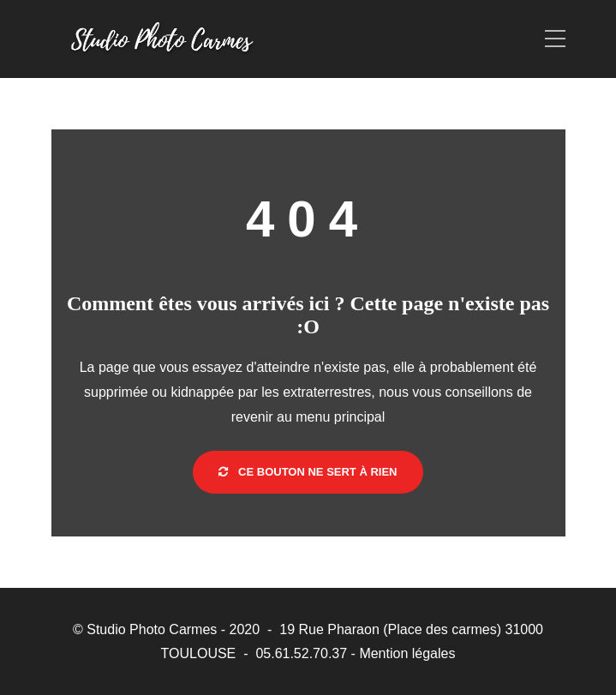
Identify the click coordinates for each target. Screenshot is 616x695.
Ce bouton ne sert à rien (308, 472)
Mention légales (407, 653)
